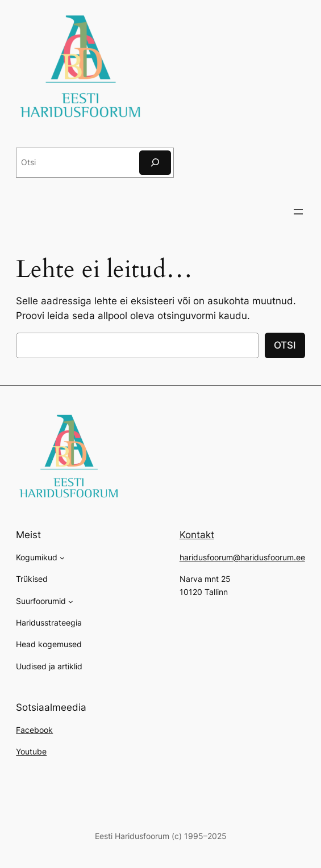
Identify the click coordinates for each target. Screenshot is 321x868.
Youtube (31, 751)
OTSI (285, 345)
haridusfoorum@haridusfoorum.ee (242, 557)
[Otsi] (155, 163)
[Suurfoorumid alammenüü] (71, 601)
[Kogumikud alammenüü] (62, 558)
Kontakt (197, 535)
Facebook (34, 730)
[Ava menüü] (298, 212)
